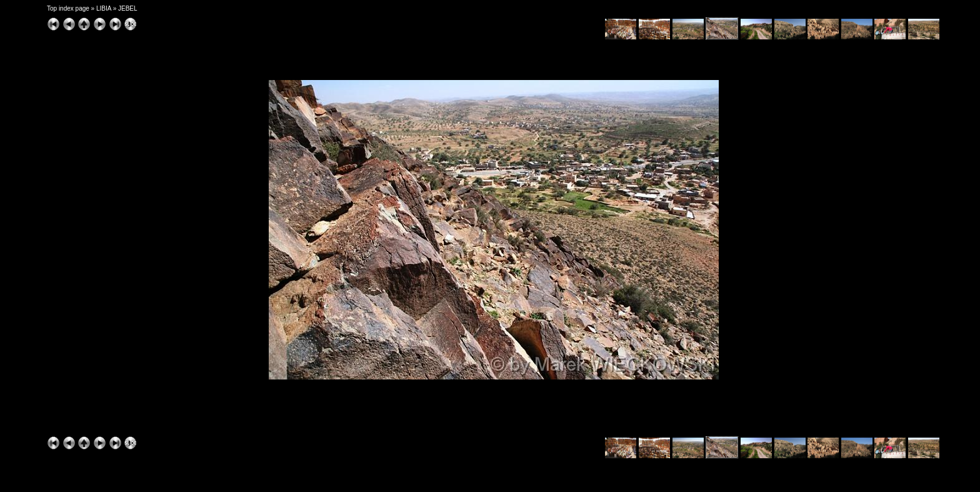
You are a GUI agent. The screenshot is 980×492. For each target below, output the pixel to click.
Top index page (68, 8)
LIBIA (104, 8)
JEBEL (128, 8)
